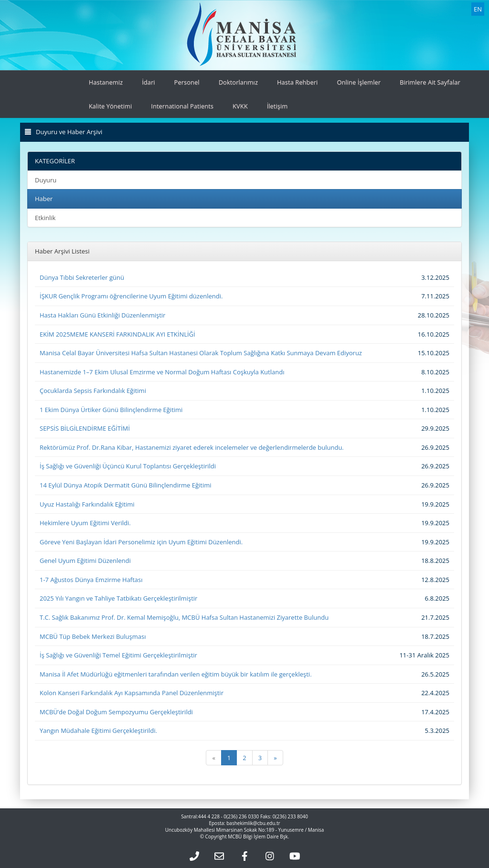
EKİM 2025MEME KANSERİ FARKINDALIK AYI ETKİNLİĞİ (117, 334)
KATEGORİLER (55, 161)
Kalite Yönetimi (111, 106)
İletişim (277, 106)
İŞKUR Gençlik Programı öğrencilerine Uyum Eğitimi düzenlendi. (131, 296)
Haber (44, 199)
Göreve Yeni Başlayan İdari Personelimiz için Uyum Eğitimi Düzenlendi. (141, 542)
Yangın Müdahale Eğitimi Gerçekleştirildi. (98, 730)
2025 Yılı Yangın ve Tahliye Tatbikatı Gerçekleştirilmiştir (118, 598)
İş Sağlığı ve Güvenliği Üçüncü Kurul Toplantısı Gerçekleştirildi (128, 466)
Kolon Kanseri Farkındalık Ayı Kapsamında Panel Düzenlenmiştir (132, 693)
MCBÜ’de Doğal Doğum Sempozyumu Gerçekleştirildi (116, 712)
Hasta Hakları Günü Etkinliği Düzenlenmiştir (102, 315)
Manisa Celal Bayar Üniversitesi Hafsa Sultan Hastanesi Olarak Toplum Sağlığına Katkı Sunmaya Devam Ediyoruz (201, 353)
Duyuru (46, 180)
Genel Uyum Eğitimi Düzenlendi (85, 561)
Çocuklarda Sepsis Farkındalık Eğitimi (93, 391)
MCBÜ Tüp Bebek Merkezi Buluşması (93, 636)
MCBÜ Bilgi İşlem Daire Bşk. (258, 836)
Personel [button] (187, 82)
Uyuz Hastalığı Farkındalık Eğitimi (87, 504)
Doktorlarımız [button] (238, 82)
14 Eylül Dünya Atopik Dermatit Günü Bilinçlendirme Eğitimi (126, 485)
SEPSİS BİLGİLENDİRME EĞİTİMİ (85, 428)
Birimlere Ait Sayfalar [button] (430, 82)
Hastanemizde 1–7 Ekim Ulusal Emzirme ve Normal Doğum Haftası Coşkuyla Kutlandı (162, 372)
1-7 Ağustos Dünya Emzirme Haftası (91, 580)
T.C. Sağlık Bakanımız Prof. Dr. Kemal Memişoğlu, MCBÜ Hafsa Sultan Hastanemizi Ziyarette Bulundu (184, 617)
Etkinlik (45, 218)
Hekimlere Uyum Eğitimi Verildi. (85, 523)
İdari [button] (148, 82)
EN (478, 9)
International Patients (182, 106)
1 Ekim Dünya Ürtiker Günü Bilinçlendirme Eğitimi (111, 410)
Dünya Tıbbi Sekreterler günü (82, 277)
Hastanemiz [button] (106, 82)
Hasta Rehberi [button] (297, 82)
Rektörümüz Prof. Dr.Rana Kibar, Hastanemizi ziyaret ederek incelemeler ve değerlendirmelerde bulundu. (192, 447)
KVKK (240, 106)
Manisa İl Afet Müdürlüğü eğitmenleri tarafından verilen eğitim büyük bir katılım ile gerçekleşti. (176, 674)
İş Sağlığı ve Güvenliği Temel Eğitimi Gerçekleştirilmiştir (118, 655)
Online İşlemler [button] (359, 82)
